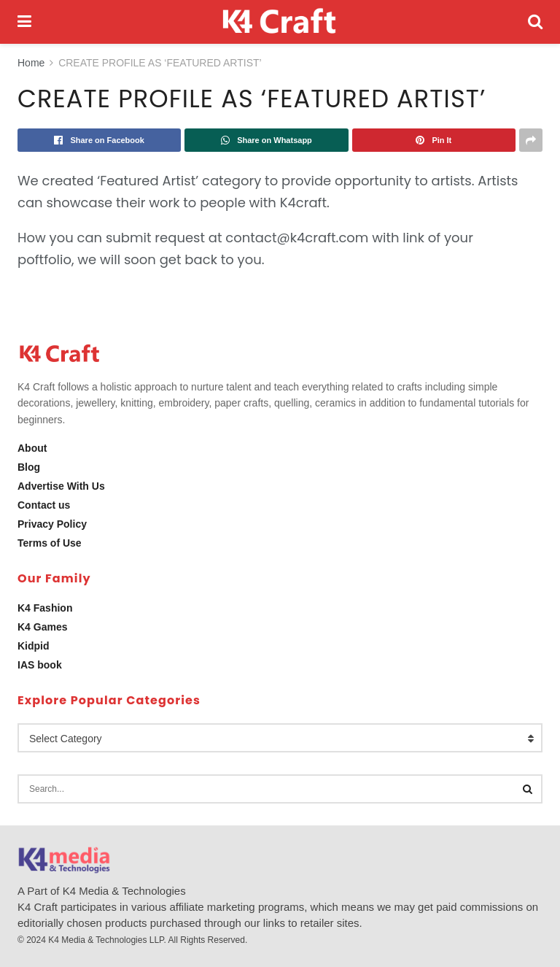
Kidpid (34, 646)
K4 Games (42, 627)
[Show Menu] (24, 22)
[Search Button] (535, 22)
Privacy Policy (52, 524)
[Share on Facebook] (99, 140)
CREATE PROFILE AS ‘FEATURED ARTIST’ (160, 63)
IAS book (40, 665)
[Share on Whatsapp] (266, 140)
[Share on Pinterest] (434, 140)
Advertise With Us (61, 486)
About (32, 448)
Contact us (44, 505)
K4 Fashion (45, 608)
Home (31, 63)
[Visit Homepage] (280, 22)
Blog (29, 467)
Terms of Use (50, 543)
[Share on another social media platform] (531, 140)
